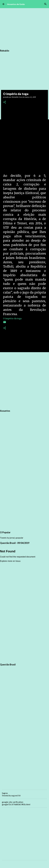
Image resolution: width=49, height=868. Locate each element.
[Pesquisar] (45, 4)
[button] (5, 102)
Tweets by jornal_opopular (12, 538)
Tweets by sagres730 (11, 796)
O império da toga (12, 318)
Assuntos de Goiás (16, 4)
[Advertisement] (24, 380)
